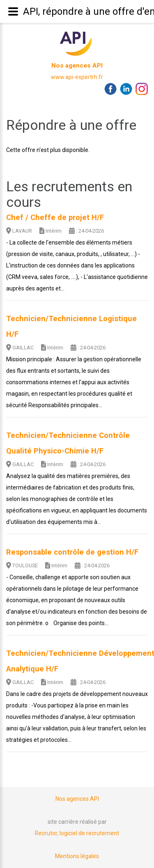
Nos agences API (77, 66)
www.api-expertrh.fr (77, 77)
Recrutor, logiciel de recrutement (77, 833)
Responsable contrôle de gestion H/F (72, 552)
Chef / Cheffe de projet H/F (55, 218)
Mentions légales (77, 856)
